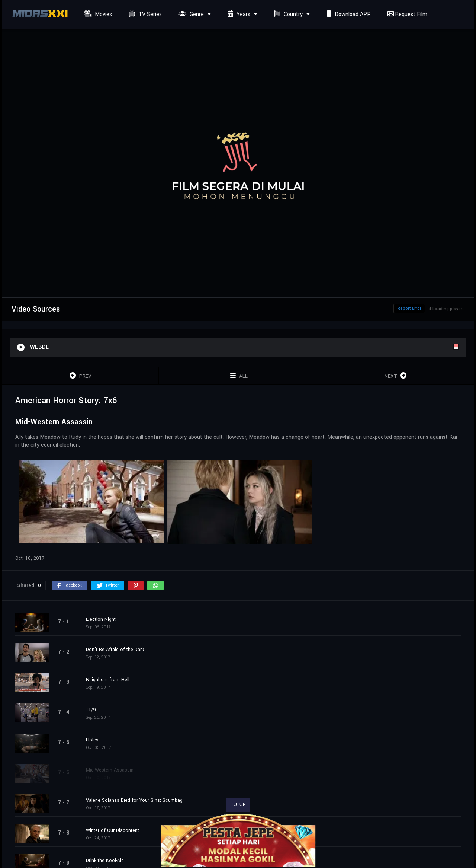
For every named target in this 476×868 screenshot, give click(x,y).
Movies (97, 14)
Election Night (101, 619)
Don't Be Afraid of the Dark (115, 650)
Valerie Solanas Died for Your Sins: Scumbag (134, 800)
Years (238, 14)
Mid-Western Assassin (110, 770)
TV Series (144, 14)
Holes (92, 740)
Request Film (406, 14)
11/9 (91, 710)
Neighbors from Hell (108, 680)
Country (287, 14)
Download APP (348, 14)
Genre (190, 14)
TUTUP (238, 805)
